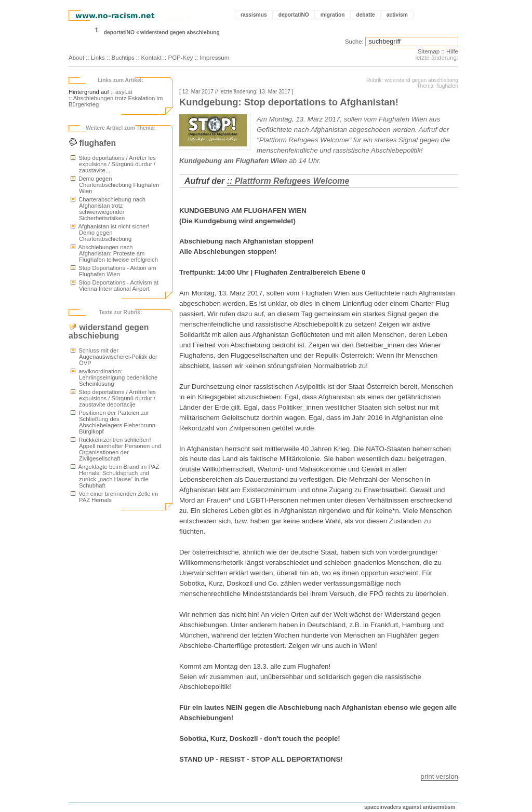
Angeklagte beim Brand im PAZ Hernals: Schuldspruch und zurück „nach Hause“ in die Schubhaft (115, 476)
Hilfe (452, 51)
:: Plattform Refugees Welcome (288, 181)
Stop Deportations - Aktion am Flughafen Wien (114, 271)
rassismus (254, 15)
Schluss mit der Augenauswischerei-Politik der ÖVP (114, 357)
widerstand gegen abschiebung (180, 32)
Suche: (354, 42)
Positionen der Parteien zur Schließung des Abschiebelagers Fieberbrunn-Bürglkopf (114, 422)
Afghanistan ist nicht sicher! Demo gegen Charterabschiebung (110, 233)
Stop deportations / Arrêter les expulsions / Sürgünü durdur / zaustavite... (113, 164)
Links (98, 58)
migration (333, 15)
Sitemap (429, 51)
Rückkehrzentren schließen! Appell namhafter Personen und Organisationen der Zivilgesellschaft (116, 449)
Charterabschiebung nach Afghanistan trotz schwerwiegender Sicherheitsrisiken (108, 209)
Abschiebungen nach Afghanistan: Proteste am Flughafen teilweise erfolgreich (114, 253)
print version (440, 776)
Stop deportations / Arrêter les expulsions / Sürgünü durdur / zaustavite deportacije (113, 398)
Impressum (214, 58)
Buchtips (123, 58)
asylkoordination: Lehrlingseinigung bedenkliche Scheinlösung (114, 377)
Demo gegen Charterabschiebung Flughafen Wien (115, 185)
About (76, 58)
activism (397, 15)
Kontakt (151, 58)
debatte (365, 15)
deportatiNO (294, 15)
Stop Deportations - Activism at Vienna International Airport (115, 286)
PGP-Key (180, 58)
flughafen (92, 143)
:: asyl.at (122, 92)
